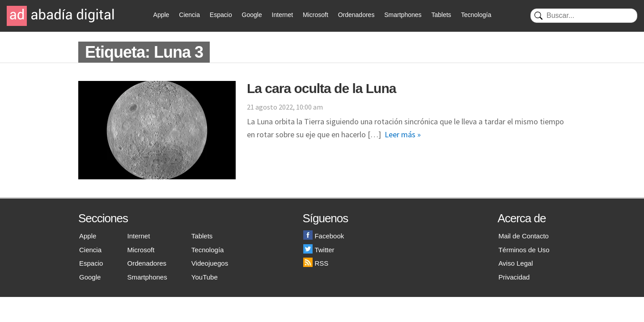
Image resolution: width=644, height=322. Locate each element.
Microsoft (316, 15)
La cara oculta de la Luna (321, 88)
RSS (316, 263)
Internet (282, 15)
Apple (161, 15)
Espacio (221, 15)
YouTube (205, 277)
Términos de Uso (524, 250)
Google (252, 15)
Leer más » (403, 134)
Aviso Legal (515, 263)
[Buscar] (584, 16)
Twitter (319, 250)
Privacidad (514, 277)
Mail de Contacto (523, 236)
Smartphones (403, 15)
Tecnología (476, 15)
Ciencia (189, 15)
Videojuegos (210, 263)
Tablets (441, 15)
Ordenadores (356, 15)
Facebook (324, 236)
